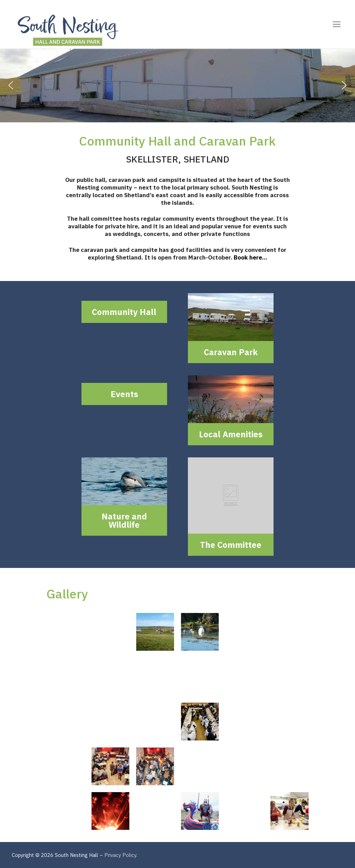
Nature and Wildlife (124, 520)
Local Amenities (231, 434)
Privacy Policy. (121, 855)
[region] (177, 85)
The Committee (231, 545)
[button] (11, 85)
